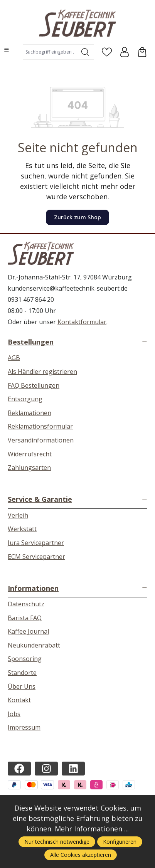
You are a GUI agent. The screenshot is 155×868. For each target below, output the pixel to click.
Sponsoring (25, 659)
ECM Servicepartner (36, 557)
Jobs (14, 714)
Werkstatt (22, 529)
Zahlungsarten (29, 468)
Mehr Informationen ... (92, 829)
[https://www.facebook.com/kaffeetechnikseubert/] (19, 769)
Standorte (22, 673)
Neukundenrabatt (34, 645)
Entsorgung (25, 399)
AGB (14, 358)
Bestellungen (31, 342)
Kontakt (19, 700)
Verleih (18, 515)
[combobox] (50, 52)
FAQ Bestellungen (34, 385)
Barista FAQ (25, 618)
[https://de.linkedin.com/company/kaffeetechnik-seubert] (73, 769)
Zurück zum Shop (77, 217)
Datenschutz (26, 604)
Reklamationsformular (40, 426)
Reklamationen (29, 413)
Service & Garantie (40, 499)
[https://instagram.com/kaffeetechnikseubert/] (46, 769)
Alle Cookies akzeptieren (81, 855)
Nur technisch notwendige (57, 842)
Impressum (24, 727)
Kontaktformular (82, 322)
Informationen (33, 588)
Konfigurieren (120, 842)
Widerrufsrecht (30, 454)
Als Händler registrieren (42, 372)
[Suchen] (85, 52)
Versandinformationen (41, 440)
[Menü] (7, 50)
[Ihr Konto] (125, 52)
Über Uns (22, 686)
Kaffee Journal (28, 631)
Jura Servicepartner (36, 543)
